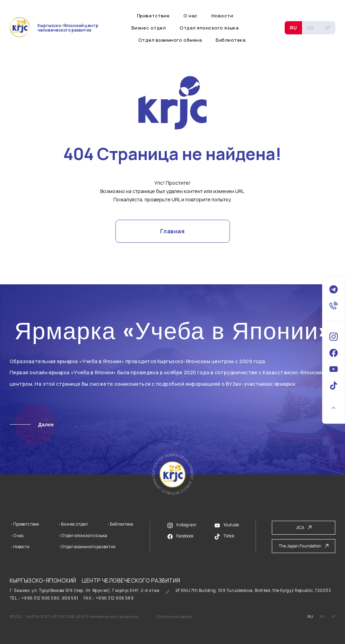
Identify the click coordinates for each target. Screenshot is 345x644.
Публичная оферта (174, 616)
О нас (191, 16)
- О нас (17, 536)
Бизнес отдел (149, 28)
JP (327, 28)
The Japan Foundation (304, 546)
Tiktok (225, 536)
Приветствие (153, 16)
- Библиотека (120, 524)
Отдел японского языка (209, 28)
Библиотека (231, 40)
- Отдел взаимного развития (87, 547)
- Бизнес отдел (73, 524)
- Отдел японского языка (83, 536)
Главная (172, 231)
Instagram (182, 525)
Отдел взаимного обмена (170, 40)
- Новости (20, 547)
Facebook (180, 536)
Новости (222, 16)
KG (311, 28)
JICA (304, 528)
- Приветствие (25, 524)
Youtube (227, 525)
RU (293, 28)
